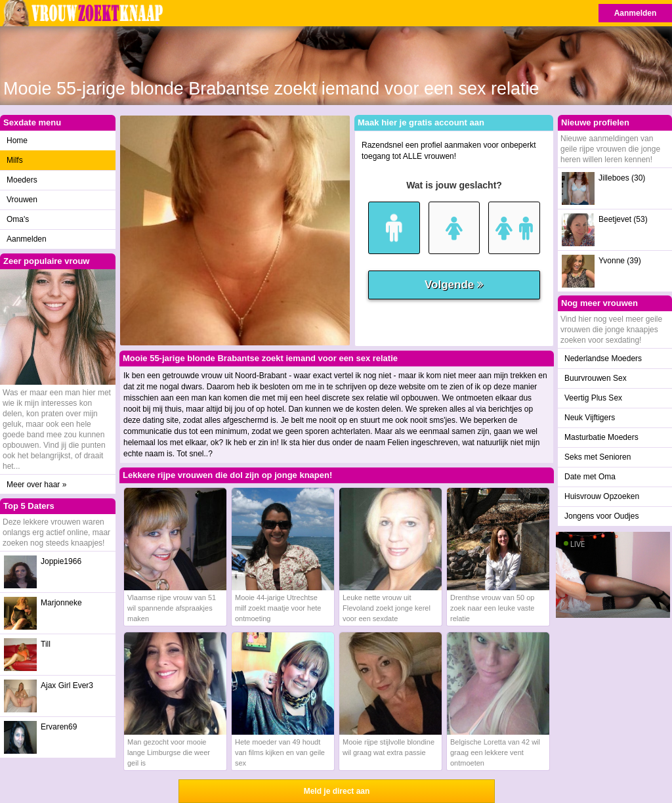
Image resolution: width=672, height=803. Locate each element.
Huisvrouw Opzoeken (602, 496)
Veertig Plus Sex (593, 398)
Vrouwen (22, 200)
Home (17, 141)
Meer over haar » (36, 485)
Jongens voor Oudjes (601, 516)
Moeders (22, 180)
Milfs (15, 160)
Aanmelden (636, 13)
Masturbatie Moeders (601, 437)
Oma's (18, 219)
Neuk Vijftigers (590, 418)
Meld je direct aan (337, 791)
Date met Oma (590, 477)
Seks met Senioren (598, 457)
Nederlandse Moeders (603, 358)
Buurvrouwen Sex (596, 378)
